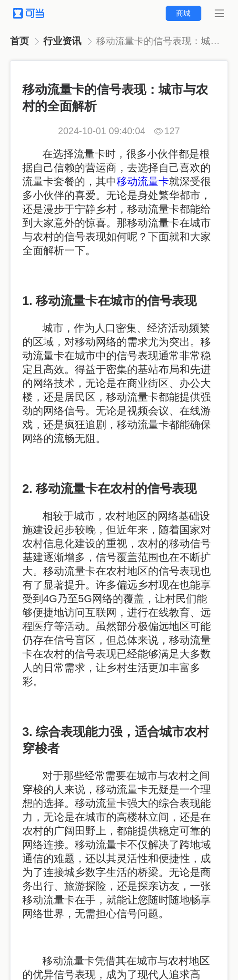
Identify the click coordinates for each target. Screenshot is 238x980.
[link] (20, 41)
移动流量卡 (143, 181)
